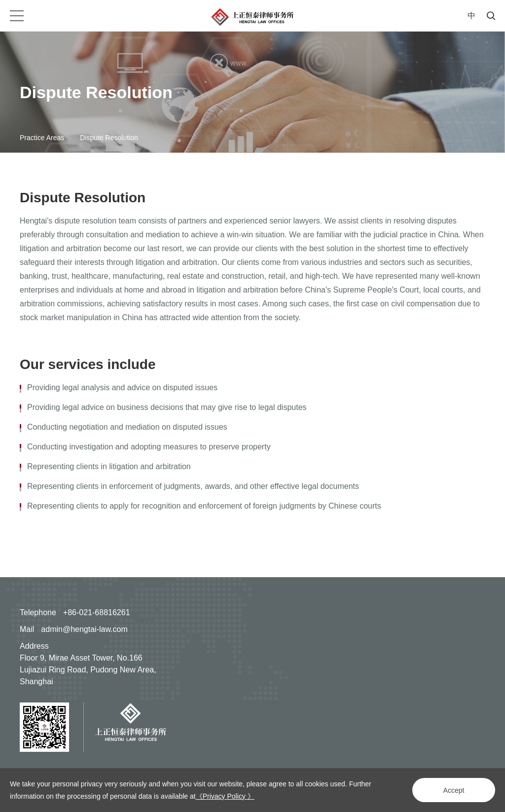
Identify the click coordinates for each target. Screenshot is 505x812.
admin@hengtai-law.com (84, 629)
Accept (454, 790)
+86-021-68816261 (97, 612)
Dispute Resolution (109, 138)
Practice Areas (42, 138)
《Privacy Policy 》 (225, 796)
